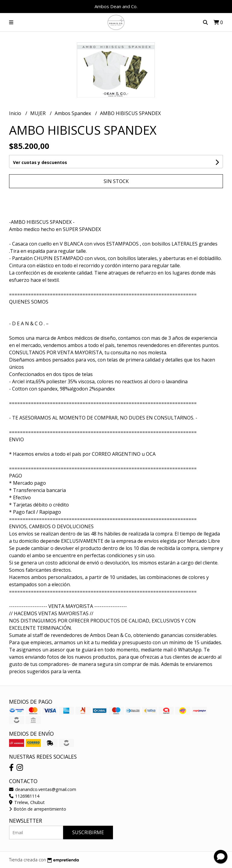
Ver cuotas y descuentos (40, 162)
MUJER (39, 113)
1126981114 (24, 796)
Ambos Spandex (73, 113)
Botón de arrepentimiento (38, 809)
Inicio (16, 113)
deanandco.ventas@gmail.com (43, 789)
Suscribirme (88, 832)
